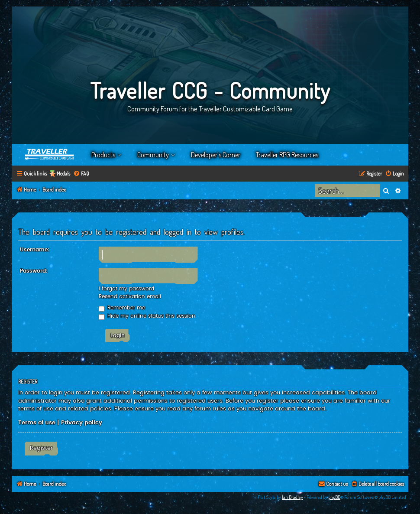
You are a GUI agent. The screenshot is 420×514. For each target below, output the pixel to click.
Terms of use (37, 423)
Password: (34, 271)
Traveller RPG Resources (287, 155)
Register (41, 448)
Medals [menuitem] (63, 174)
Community (153, 155)
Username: (35, 250)
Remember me (122, 308)
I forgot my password (126, 289)
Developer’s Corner (216, 155)
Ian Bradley (292, 497)
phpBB (334, 497)
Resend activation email (130, 296)
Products (103, 155)
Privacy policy (82, 423)
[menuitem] (81, 174)
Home (50, 155)
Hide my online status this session (147, 316)
